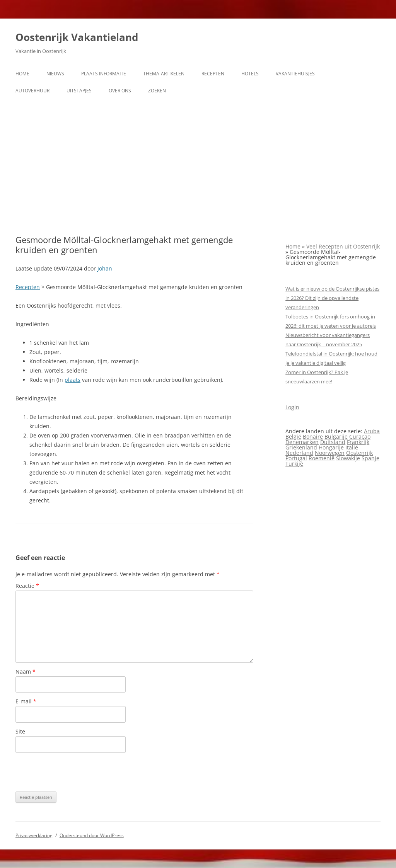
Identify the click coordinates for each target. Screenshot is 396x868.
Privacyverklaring (34, 835)
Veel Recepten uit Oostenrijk (343, 246)
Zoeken (157, 91)
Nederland (299, 453)
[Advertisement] (198, 167)
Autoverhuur (32, 91)
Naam (26, 671)
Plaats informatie (104, 74)
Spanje (370, 458)
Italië (352, 447)
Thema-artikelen (164, 74)
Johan (105, 268)
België (293, 437)
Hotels (250, 74)
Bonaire (313, 437)
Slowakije (348, 458)
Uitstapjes (79, 91)
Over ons (120, 91)
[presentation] (74, 772)
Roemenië (322, 458)
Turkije (294, 464)
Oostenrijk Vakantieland (77, 37)
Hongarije (331, 447)
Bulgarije (336, 437)
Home (22, 74)
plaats (73, 380)
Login (292, 407)
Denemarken (302, 442)
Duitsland (333, 442)
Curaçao (360, 437)
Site (20, 731)
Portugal (296, 458)
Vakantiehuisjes (295, 74)
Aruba (372, 431)
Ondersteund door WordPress (92, 835)
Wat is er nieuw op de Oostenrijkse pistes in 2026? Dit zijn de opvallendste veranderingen (332, 298)
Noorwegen (330, 453)
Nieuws (55, 74)
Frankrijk (358, 442)
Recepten (213, 74)
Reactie (27, 586)
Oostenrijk (359, 453)
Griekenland (301, 447)
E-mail (26, 701)
